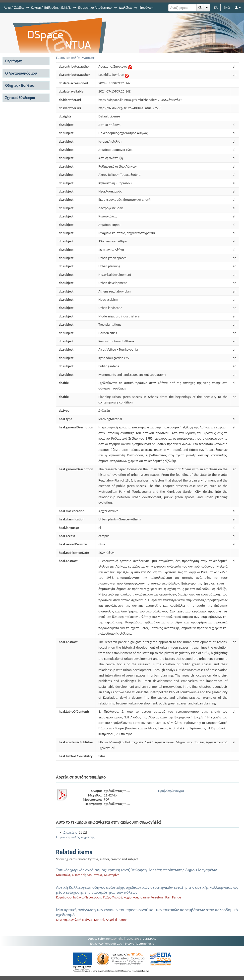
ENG (227, 8)
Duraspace (149, 938)
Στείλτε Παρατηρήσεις (139, 943)
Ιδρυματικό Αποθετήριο (95, 8)
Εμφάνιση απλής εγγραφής (75, 58)
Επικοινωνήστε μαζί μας (106, 943)
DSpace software (99, 938)
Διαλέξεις (125, 8)
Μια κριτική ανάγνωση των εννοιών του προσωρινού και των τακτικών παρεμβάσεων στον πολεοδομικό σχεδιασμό (147, 912)
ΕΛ (216, 8)
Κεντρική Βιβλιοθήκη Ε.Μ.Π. (51, 8)
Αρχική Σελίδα (14, 8)
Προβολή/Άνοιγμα (171, 791)
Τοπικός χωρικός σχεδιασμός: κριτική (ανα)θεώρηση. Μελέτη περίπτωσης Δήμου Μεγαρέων (136, 870)
